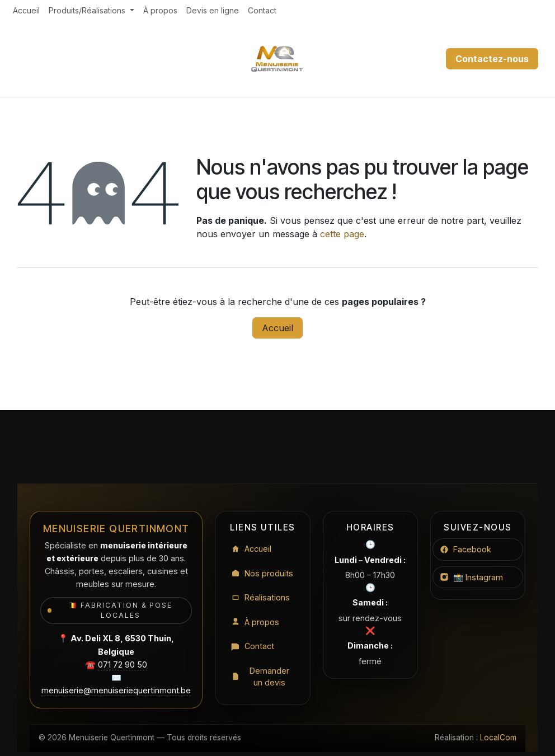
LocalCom (498, 738)
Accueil (277, 328)
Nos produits (262, 573)
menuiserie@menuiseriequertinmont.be (116, 690)
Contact (253, 646)
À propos (255, 622)
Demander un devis (260, 677)
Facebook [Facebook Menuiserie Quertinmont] (465, 549)
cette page (342, 234)
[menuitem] (26, 10)
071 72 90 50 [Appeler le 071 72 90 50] (123, 665)
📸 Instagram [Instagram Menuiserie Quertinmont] (471, 577)
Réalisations (260, 597)
